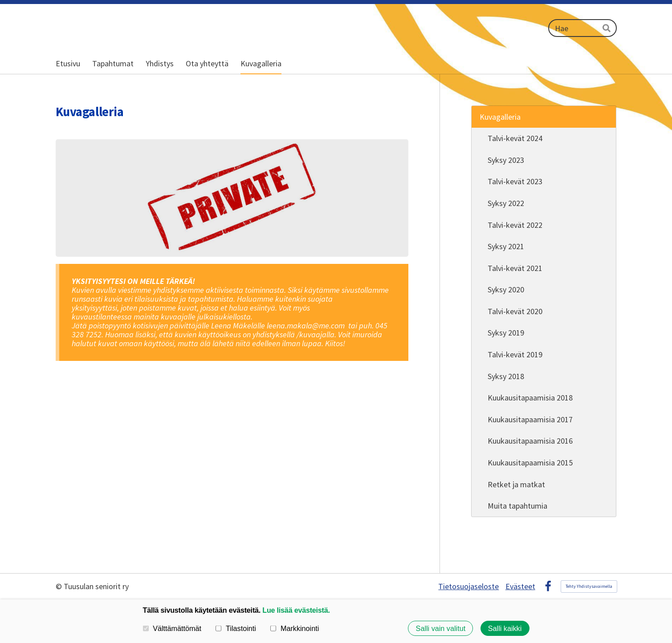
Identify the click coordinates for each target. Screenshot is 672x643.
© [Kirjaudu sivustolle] (60, 586)
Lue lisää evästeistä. (296, 610)
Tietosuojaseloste (468, 586)
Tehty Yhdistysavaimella (589, 586)
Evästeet (520, 586)
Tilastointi (236, 628)
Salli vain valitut (441, 628)
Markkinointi (295, 628)
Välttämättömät (172, 628)
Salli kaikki (505, 628)
